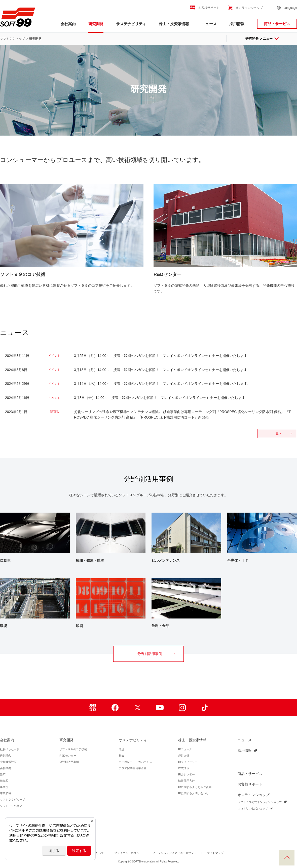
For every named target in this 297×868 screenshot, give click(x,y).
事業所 (4, 787)
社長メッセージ (10, 749)
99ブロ (92, 708)
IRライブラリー (188, 762)
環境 (122, 749)
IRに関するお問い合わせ (193, 793)
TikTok (205, 708)
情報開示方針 (187, 781)
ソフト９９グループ (12, 800)
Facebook (115, 708)
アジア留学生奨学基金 (133, 768)
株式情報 (184, 768)
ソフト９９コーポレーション (17, 17)
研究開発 (96, 24)
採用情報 (237, 24)
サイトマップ (215, 853)
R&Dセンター (68, 756)
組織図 (4, 781)
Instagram (182, 708)
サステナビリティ (131, 24)
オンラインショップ (249, 8)
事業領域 (6, 793)
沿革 (3, 774)
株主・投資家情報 (174, 24)
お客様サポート (209, 8)
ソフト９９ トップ (12, 39)
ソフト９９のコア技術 (73, 749)
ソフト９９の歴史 (11, 806)
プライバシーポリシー (128, 853)
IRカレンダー (187, 774)
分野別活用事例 (156, 654)
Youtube (160, 708)
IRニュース (185, 749)
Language (290, 8)
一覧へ (282, 433)
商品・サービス (277, 24)
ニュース (209, 24)
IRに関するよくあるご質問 (195, 787)
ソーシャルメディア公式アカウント (174, 853)
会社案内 (68, 24)
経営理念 (6, 756)
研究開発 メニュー (262, 39)
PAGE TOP (287, 858)
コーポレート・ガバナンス (135, 762)
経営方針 (184, 756)
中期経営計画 (8, 762)
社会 (122, 756)
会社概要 (6, 768)
